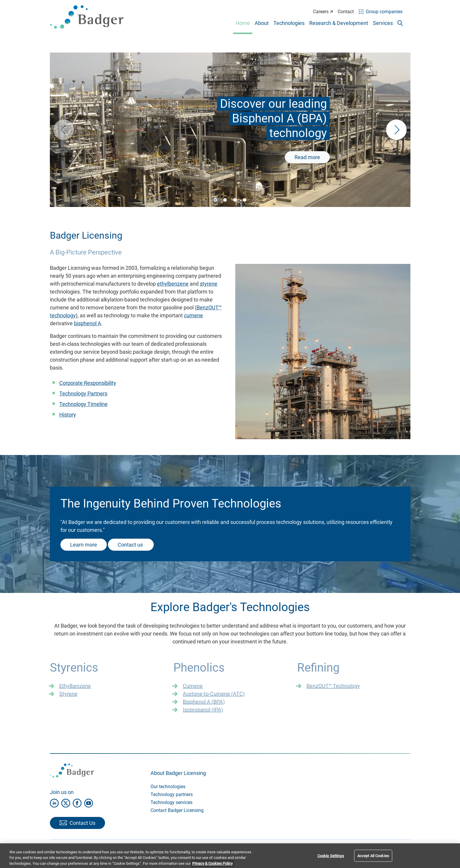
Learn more (84, 545)
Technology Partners (83, 393)
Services (383, 23)
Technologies (289, 23)
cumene (193, 315)
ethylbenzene (173, 284)
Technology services (171, 802)
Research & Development (339, 23)
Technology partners (172, 794)
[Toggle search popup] (400, 23)
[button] (396, 130)
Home (243, 23)
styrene (209, 284)
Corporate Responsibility (88, 383)
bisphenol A (88, 323)
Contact (346, 12)
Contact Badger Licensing (177, 810)
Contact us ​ (131, 545)
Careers (323, 12)
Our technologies (168, 787)
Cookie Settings (331, 861)
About (262, 23)
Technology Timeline (83, 404)
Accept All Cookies (373, 861)
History (68, 415)
